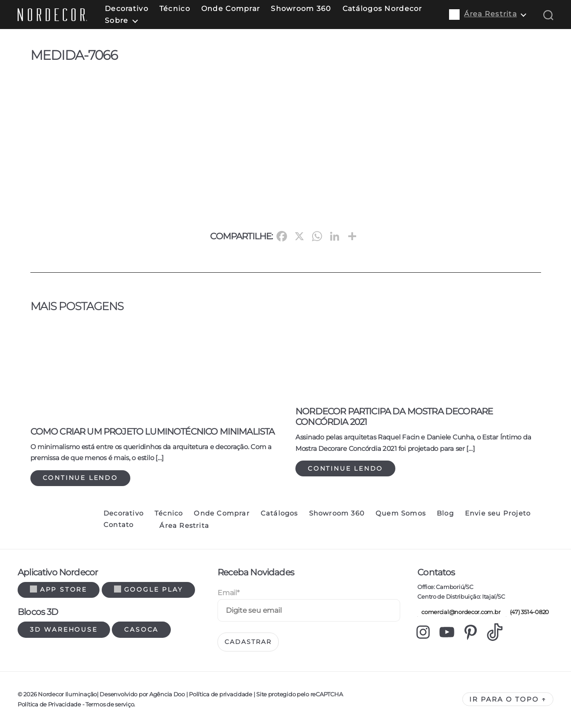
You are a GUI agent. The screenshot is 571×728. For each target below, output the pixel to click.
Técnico (175, 9)
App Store (59, 589)
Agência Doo (167, 694)
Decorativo (127, 9)
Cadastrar (248, 642)
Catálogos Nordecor (382, 9)
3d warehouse (64, 629)
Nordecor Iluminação (67, 694)
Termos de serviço (110, 704)
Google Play (149, 589)
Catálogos (279, 513)
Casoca (141, 629)
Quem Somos (401, 513)
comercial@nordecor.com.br (459, 612)
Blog (445, 513)
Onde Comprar (230, 9)
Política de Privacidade (49, 704)
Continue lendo (80, 478)
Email (228, 593)
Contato (118, 525)
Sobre (116, 20)
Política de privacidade (220, 694)
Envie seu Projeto (498, 513)
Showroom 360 (301, 9)
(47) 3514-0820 (527, 612)
